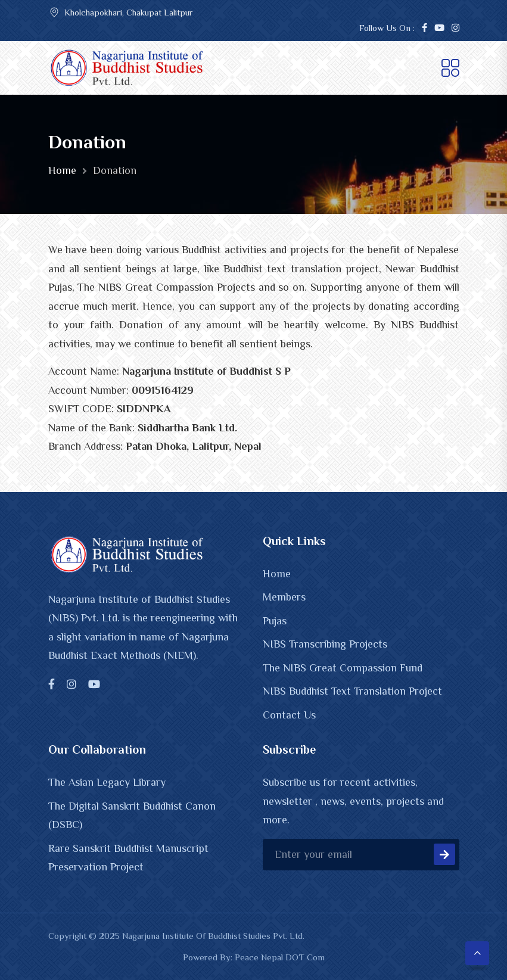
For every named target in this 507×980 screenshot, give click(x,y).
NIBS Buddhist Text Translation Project (352, 691)
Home (62, 170)
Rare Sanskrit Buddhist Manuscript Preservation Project (128, 858)
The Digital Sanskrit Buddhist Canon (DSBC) (132, 816)
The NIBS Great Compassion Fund (343, 668)
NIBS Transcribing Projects (325, 644)
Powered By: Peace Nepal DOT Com (254, 957)
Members (284, 597)
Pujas (275, 621)
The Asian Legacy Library (107, 782)
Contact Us (289, 715)
